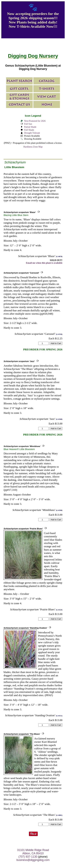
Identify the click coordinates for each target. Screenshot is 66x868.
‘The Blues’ (22, 734)
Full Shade (29, 130)
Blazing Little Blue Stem (16, 215)
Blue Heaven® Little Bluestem (19, 449)
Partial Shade (30, 127)
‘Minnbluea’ (22, 446)
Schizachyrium (15, 162)
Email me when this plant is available (44, 263)
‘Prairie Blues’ (23, 529)
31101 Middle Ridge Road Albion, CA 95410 (33, 852)
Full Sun (28, 124)
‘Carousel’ (21, 273)
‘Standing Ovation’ (25, 628)
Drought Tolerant (32, 133)
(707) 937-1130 (28, 857)
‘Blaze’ (20, 212)
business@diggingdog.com (33, 860)
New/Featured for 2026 (35, 121)
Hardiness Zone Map (33, 147)
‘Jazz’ (19, 361)
